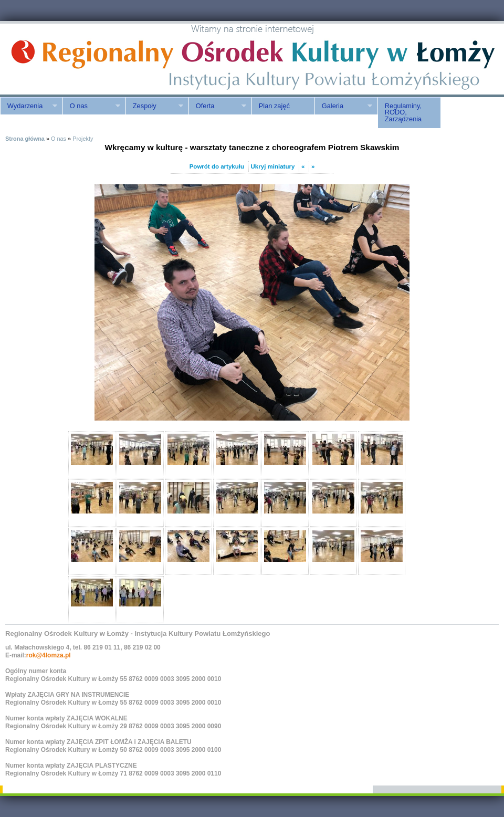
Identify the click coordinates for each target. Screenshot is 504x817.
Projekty (83, 139)
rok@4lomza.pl (49, 655)
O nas (91, 106)
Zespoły (154, 106)
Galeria (343, 106)
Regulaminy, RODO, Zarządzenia (403, 113)
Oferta (217, 106)
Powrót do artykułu (217, 166)
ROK (89, 59)
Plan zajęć (274, 106)
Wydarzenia (29, 106)
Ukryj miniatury (273, 166)
